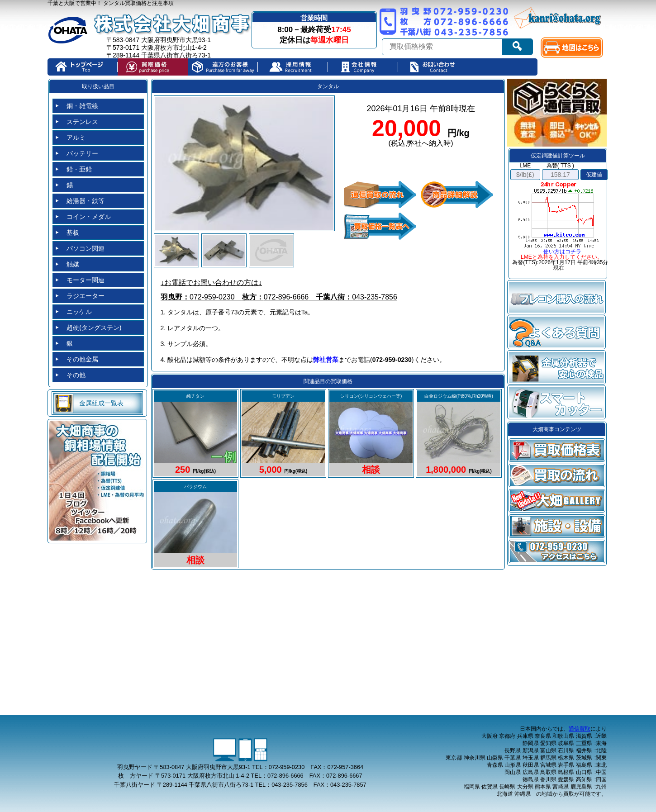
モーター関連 (86, 280)
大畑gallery (557, 501)
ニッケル (79, 312)
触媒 (73, 264)
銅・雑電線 (82, 106)
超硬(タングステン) (94, 328)
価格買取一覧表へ (380, 226)
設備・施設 (557, 526)
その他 (76, 375)
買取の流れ (557, 475)
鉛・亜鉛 (79, 169)
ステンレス (82, 122)
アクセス (557, 551)
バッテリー (82, 153)
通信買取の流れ (380, 195)
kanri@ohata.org (558, 18)
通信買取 (580, 729)
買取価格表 (557, 450)
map (574, 47)
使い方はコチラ (562, 252)
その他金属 (82, 359)
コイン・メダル (89, 217)
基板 (73, 233)
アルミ (76, 138)
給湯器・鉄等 (86, 201)
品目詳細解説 (457, 195)
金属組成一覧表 (101, 403)
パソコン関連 (86, 248)
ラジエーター (86, 296)
